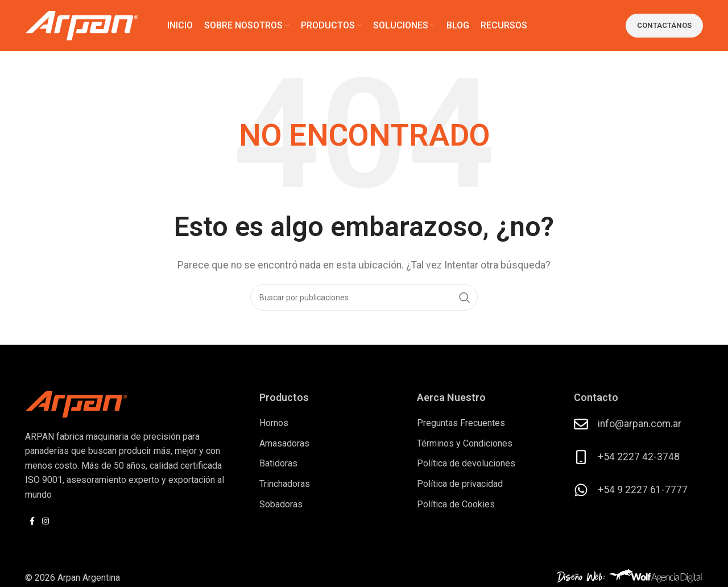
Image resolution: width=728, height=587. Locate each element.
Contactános (664, 25)
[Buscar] (364, 297)
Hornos (274, 423)
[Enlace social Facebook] (32, 521)
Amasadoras (284, 443)
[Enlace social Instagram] (45, 521)
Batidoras (278, 463)
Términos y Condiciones (465, 443)
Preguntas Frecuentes (461, 423)
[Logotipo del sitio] (82, 25)
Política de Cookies (456, 504)
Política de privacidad (460, 484)
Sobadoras (281, 504)
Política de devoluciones (466, 463)
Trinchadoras (285, 484)
